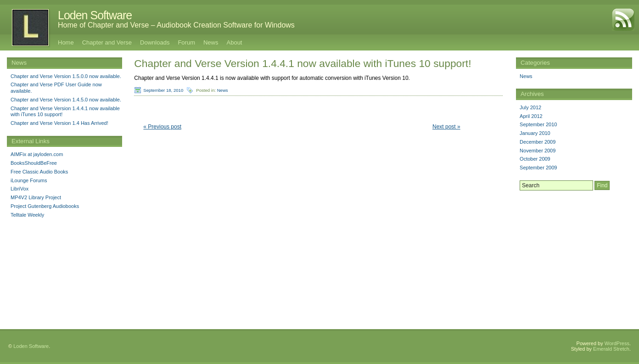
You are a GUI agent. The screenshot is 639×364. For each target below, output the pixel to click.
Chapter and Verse (107, 42)
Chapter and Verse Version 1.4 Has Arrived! (59, 123)
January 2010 (535, 133)
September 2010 (538, 124)
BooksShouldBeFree (34, 163)
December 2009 (538, 142)
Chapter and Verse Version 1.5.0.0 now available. (66, 76)
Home (66, 42)
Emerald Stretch (611, 349)
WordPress (617, 343)
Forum (186, 42)
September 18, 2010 (163, 90)
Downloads (155, 42)
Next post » (446, 127)
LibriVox (20, 189)
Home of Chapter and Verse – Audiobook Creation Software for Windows (176, 25)
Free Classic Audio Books (39, 172)
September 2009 (538, 168)
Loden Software (95, 15)
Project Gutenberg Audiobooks (45, 206)
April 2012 (531, 116)
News (211, 42)
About (235, 42)
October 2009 (535, 159)
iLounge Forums (29, 180)
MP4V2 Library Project (36, 197)
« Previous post (162, 127)
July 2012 (530, 107)
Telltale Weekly (27, 215)
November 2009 (538, 151)
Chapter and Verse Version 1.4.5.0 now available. (66, 100)
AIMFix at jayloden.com (37, 154)
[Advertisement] (574, 251)
